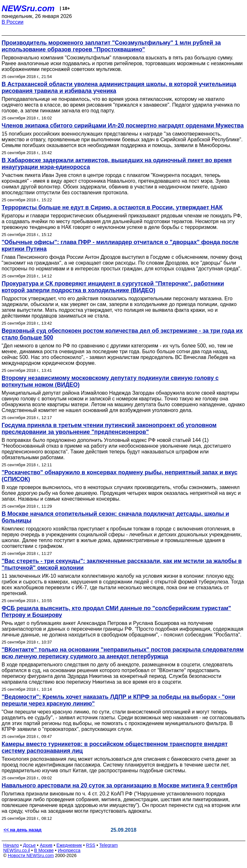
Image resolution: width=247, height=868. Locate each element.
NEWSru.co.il (17, 850)
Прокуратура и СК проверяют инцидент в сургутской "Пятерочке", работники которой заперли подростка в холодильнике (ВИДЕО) (113, 287)
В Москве (44, 850)
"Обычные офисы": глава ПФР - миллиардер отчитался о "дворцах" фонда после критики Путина (120, 245)
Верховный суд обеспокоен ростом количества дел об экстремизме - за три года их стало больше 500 (122, 334)
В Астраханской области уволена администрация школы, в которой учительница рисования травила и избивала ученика (119, 88)
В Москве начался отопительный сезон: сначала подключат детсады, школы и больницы (115, 517)
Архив (46, 845)
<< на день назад (23, 830)
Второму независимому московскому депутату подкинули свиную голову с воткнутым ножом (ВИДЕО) (110, 381)
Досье (29, 845)
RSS (91, 845)
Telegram (109, 845)
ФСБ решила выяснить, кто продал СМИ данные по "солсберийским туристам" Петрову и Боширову (116, 612)
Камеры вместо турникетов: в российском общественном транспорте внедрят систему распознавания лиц (115, 747)
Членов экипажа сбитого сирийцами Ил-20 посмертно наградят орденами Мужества (123, 126)
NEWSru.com (28, 8)
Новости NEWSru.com (31, 855)
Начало (11, 845)
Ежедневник (69, 845)
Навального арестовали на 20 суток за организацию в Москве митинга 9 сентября (119, 785)
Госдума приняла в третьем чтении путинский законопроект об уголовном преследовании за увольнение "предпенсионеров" (109, 429)
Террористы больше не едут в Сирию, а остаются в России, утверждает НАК (112, 207)
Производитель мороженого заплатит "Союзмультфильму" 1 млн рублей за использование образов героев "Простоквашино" (111, 46)
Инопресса (69, 850)
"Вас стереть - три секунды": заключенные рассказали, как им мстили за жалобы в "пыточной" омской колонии (122, 564)
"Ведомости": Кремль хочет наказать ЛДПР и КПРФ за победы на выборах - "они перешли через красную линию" (118, 700)
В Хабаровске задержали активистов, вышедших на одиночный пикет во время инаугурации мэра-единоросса (117, 164)
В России (13, 22)
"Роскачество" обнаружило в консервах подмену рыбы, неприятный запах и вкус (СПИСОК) (119, 476)
